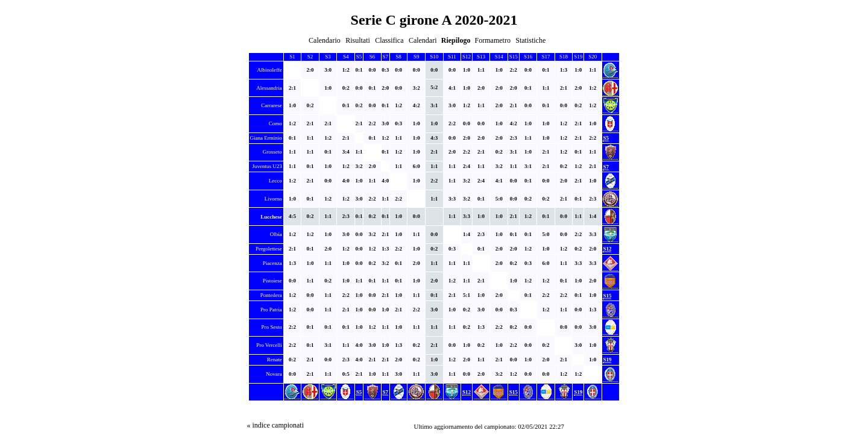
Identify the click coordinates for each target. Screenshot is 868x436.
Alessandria (269, 88)
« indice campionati (275, 425)
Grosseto (272, 152)
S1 (292, 57)
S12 (467, 57)
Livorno (273, 199)
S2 (310, 57)
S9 (417, 57)
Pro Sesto (272, 327)
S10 (434, 57)
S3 (328, 57)
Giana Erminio (266, 138)
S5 (359, 57)
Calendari (423, 40)
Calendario (325, 40)
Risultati (358, 40)
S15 (514, 57)
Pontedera (271, 295)
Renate (275, 360)
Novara (274, 374)
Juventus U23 (267, 166)
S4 (346, 57)
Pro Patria (271, 310)
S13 (481, 57)
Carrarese (271, 105)
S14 (499, 57)
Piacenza (272, 263)
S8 (398, 57)
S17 (546, 57)
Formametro (493, 40)
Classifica (389, 40)
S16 (528, 57)
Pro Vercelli (269, 345)
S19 (578, 57)
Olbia (276, 234)
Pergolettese (269, 249)
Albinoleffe (270, 70)
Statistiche (530, 40)
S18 (564, 57)
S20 (593, 57)
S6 (373, 57)
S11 (452, 57)
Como (275, 123)
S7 (386, 57)
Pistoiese (272, 281)
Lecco (275, 181)
